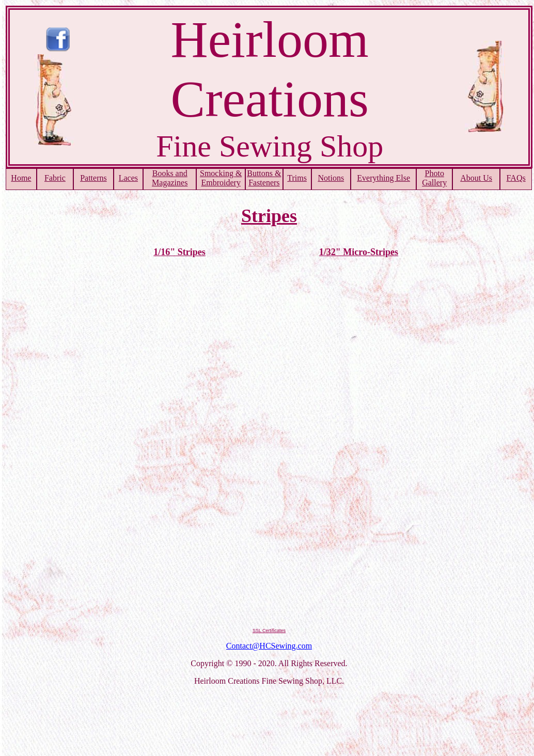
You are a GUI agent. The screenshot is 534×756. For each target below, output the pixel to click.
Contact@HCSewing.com (269, 646)
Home (21, 178)
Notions (331, 178)
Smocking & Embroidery (221, 178)
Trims (297, 178)
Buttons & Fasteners (264, 178)
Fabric (55, 178)
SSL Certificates (269, 631)
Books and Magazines (170, 178)
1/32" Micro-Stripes (359, 252)
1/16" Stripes (179, 252)
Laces (128, 178)
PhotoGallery (434, 178)
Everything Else (383, 178)
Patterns (93, 178)
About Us (476, 178)
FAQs (516, 178)
